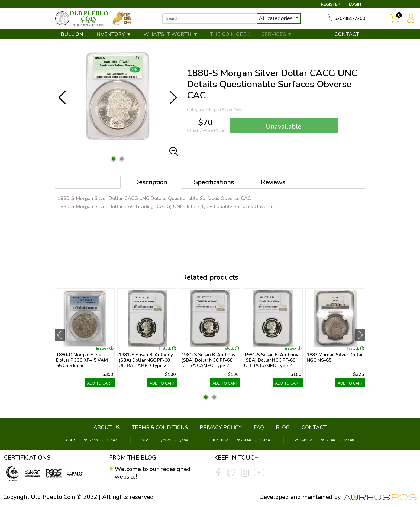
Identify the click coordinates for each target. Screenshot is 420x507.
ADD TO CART (100, 383)
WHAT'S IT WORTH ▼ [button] (171, 34)
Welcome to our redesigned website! (153, 473)
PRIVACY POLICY (221, 428)
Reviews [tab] (273, 182)
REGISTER (330, 4)
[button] (113, 159)
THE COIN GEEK (230, 34)
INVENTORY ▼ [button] (113, 34)
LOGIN (355, 4)
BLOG (283, 428)
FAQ (259, 428)
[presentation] (60, 335)
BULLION (72, 34)
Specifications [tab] (214, 182)
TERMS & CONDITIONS (160, 428)
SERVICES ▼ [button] (277, 34)
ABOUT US (107, 428)
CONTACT (347, 34)
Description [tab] (151, 182)
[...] (210, 18)
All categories (276, 18)
